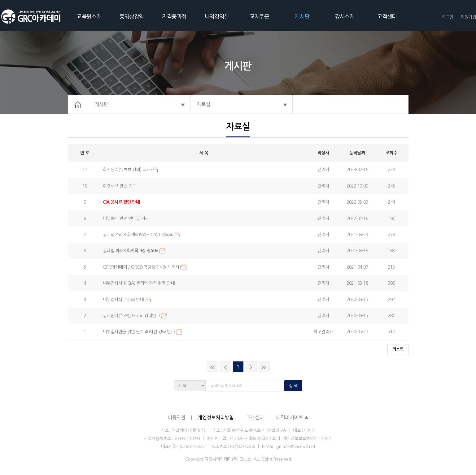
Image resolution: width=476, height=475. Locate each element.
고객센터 (387, 17)
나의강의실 (217, 17)
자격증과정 (174, 17)
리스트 (398, 349)
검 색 (293, 386)
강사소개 (345, 17)
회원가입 (468, 17)
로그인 (448, 17)
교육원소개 (89, 17)
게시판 (302, 17)
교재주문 (259, 17)
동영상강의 (132, 17)
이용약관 (177, 417)
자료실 (203, 104)
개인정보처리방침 (216, 417)
